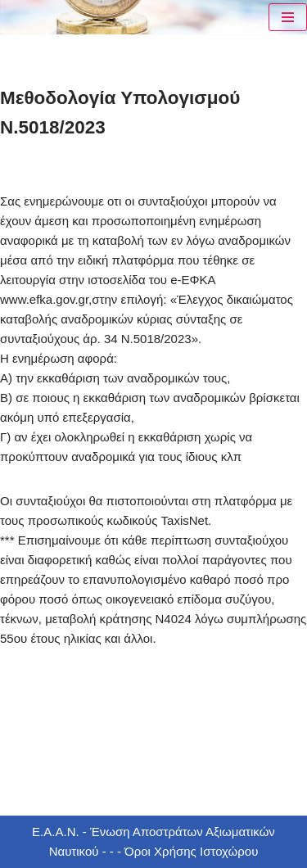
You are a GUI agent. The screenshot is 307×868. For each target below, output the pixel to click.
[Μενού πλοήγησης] (288, 17)
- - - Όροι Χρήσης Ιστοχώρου (178, 851)
